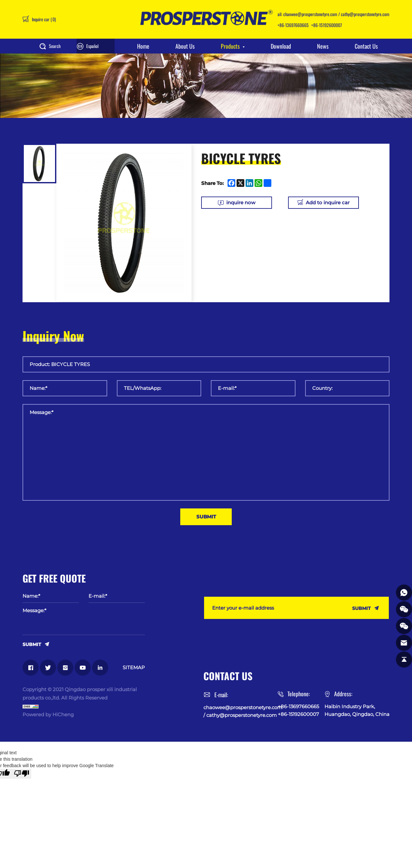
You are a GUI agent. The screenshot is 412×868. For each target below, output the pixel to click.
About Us (185, 46)
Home (143, 46)
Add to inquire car (328, 203)
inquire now (241, 203)
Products (230, 46)
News (323, 46)
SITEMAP (134, 667)
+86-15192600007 (327, 25)
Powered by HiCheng (48, 714)
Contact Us (366, 46)
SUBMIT (32, 644)
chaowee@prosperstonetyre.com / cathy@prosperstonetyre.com (336, 14)
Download (281, 46)
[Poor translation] (22, 774)
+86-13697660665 (293, 25)
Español (92, 46)
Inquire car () (43, 19)
